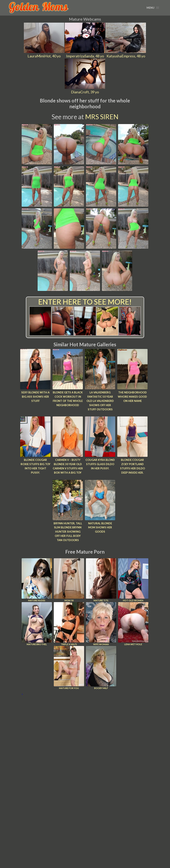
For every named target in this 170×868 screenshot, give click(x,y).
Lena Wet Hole (133, 624)
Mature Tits (101, 580)
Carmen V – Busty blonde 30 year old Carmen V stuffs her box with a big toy (68, 466)
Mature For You (69, 668)
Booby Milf (101, 668)
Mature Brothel (37, 624)
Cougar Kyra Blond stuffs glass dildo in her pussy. (100, 464)
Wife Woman (101, 624)
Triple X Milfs (69, 624)
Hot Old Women (133, 580)
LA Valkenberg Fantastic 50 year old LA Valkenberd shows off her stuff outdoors (100, 401)
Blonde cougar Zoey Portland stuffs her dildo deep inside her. (133, 466)
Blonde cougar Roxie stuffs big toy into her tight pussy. (35, 466)
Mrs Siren (102, 117)
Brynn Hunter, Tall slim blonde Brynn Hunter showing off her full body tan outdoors (68, 532)
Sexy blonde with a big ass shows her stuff (35, 397)
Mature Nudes (37, 580)
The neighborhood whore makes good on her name (132, 397)
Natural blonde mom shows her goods (100, 528)
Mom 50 (69, 580)
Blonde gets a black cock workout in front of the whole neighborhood (68, 399)
